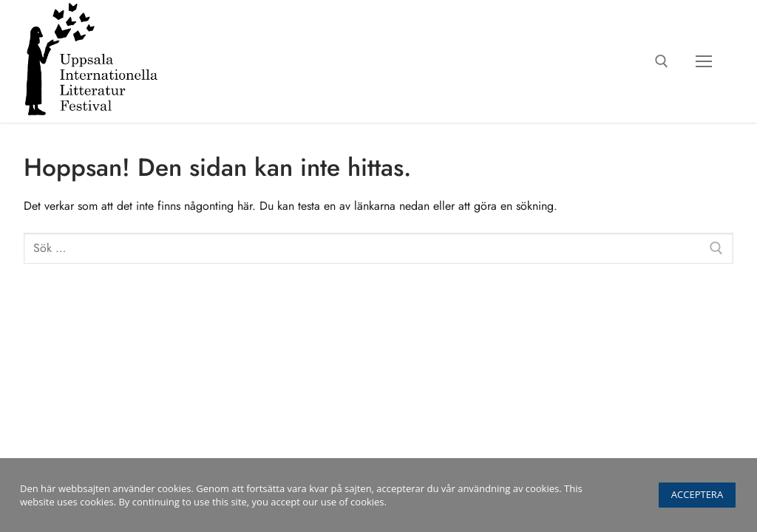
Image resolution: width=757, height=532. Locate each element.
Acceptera (697, 494)
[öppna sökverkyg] (662, 61)
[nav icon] (704, 61)
